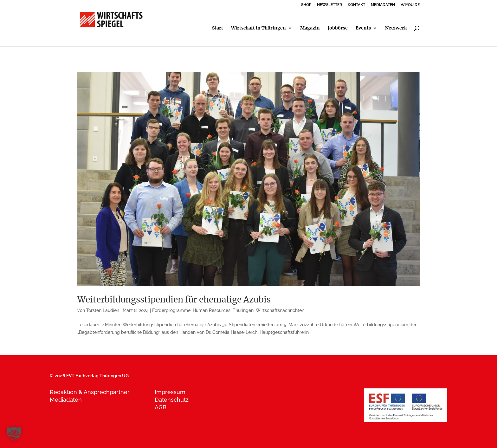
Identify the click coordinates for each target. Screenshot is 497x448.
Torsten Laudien (103, 310)
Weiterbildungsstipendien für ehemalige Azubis (174, 299)
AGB (161, 407)
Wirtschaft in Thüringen (258, 28)
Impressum (170, 392)
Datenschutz (172, 400)
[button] (14, 434)
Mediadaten (66, 400)
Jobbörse (338, 28)
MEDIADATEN (383, 5)
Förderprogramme (171, 310)
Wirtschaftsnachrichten (280, 310)
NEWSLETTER (329, 5)
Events (363, 28)
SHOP (306, 5)
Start (218, 28)
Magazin (310, 28)
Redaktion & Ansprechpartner (90, 392)
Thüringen (243, 310)
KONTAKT (356, 5)
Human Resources (212, 310)
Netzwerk (396, 28)
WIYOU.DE (410, 5)
